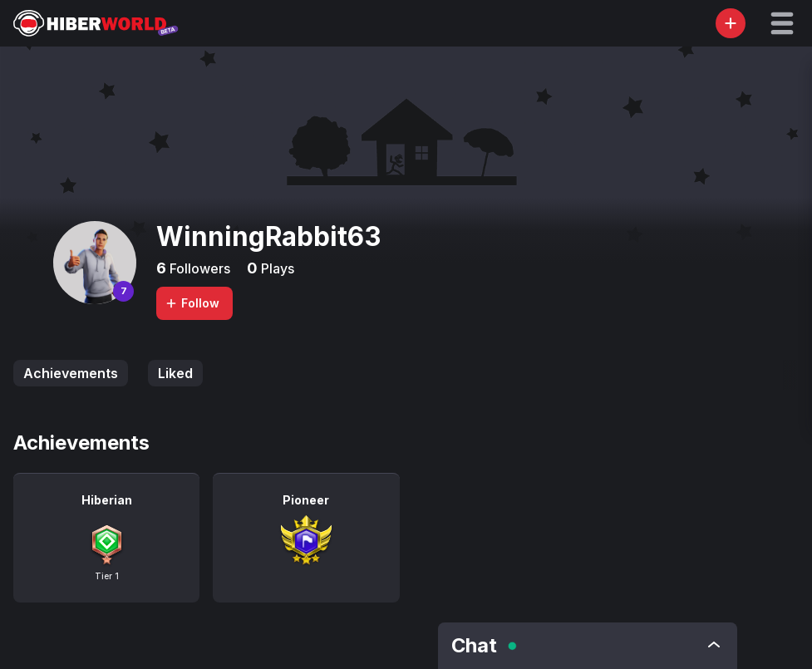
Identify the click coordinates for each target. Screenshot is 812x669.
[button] (782, 23)
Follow (192, 303)
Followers (198, 268)
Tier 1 (107, 576)
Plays (276, 268)
